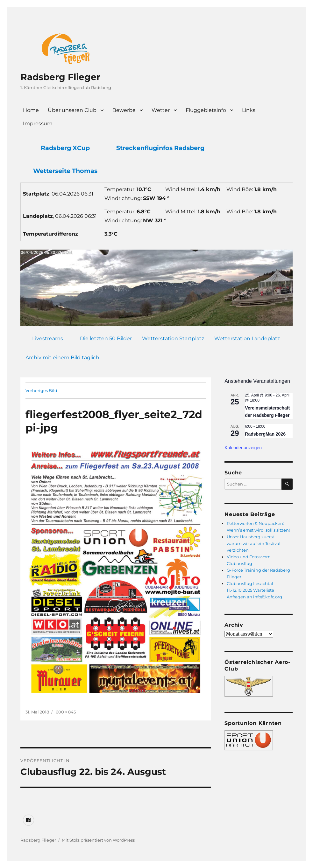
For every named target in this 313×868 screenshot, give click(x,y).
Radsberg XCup (65, 148)
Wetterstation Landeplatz (247, 338)
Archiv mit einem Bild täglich (62, 358)
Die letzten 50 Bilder (106, 338)
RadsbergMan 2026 (265, 434)
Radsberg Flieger (60, 77)
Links (249, 110)
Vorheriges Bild (41, 390)
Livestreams (48, 338)
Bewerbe (124, 110)
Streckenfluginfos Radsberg (160, 148)
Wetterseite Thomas (65, 171)
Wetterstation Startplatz (173, 338)
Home (31, 110)
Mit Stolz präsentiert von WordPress (98, 840)
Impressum (38, 124)
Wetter (161, 110)
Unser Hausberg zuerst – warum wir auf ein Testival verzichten (254, 543)
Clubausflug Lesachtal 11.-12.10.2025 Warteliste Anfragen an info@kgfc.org (254, 590)
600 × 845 (66, 712)
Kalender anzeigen (243, 448)
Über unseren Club (72, 110)
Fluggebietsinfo (206, 110)
